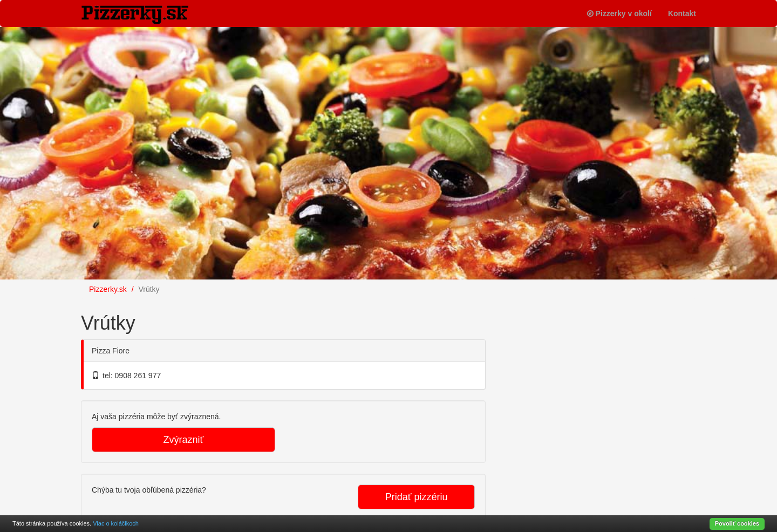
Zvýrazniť (184, 440)
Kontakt (682, 13)
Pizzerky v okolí (619, 13)
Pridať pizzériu (417, 497)
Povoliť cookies (737, 523)
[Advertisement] (583, 369)
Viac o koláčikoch (116, 523)
